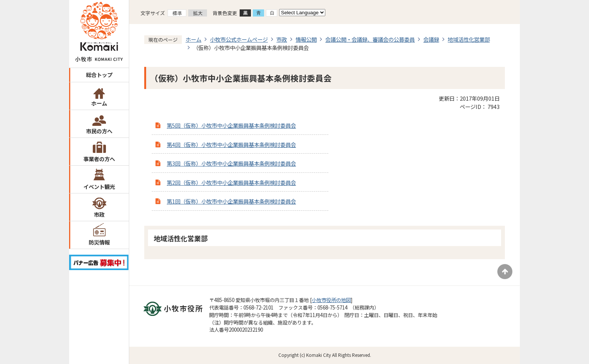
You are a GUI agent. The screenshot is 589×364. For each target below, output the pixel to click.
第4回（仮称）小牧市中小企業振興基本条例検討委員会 (231, 144)
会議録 (431, 39)
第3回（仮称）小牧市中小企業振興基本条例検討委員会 (231, 163)
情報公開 (306, 39)
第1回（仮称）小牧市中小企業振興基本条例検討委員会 (231, 201)
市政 (99, 214)
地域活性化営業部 (469, 39)
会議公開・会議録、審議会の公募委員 (370, 39)
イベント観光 (99, 187)
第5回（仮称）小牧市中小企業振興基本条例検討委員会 (231, 125)
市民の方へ (99, 131)
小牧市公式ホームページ (239, 39)
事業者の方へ (99, 159)
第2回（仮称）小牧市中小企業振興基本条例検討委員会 (231, 182)
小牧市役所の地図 (331, 300)
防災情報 (99, 242)
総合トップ (99, 75)
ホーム (99, 103)
